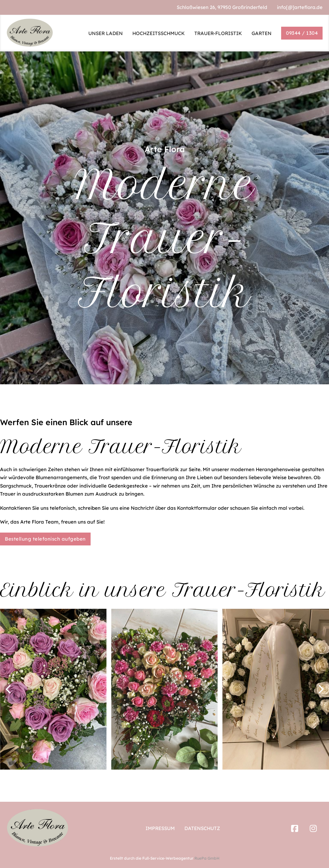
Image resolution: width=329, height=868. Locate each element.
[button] (8, 689)
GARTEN (262, 33)
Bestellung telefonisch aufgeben (45, 539)
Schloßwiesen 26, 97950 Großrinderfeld (222, 7)
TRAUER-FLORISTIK (218, 33)
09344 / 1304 (302, 33)
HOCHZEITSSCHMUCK (159, 33)
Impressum (160, 828)
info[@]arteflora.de (300, 7)
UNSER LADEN (106, 33)
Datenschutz (202, 828)
